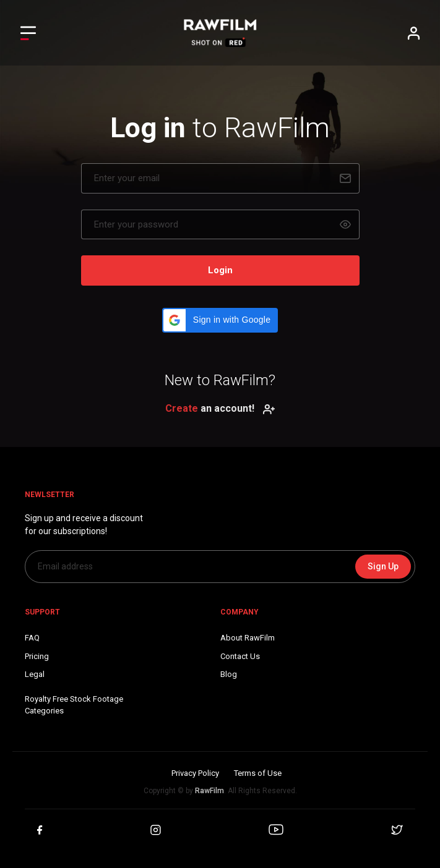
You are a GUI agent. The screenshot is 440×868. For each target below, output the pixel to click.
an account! (220, 408)
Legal (35, 674)
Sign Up (383, 566)
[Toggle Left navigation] (28, 33)
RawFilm (209, 791)
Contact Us (240, 656)
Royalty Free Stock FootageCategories (74, 705)
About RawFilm (248, 638)
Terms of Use (258, 773)
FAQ (32, 638)
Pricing (37, 656)
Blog (229, 674)
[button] (220, 320)
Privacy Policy (195, 773)
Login (220, 270)
